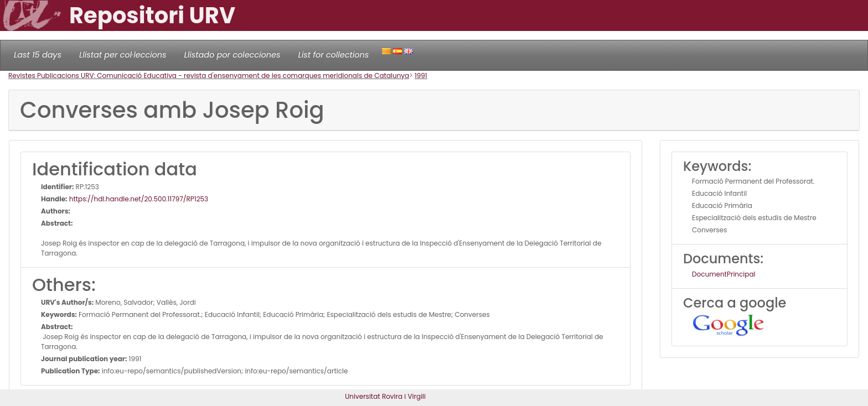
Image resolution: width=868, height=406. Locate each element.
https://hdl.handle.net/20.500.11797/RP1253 (138, 199)
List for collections (333, 55)
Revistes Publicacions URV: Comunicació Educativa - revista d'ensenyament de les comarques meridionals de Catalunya (209, 76)
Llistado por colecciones (232, 55)
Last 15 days (38, 55)
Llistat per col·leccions (123, 55)
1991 (421, 76)
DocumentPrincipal (724, 274)
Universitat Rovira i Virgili (385, 396)
